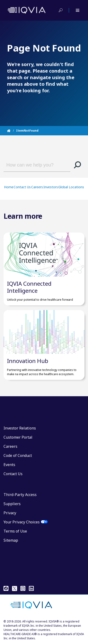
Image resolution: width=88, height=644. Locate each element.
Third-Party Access (20, 495)
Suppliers (12, 504)
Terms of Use (15, 531)
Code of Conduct (18, 455)
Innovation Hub (28, 361)
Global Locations (71, 187)
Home (9, 187)
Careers (37, 187)
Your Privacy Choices (22, 522)
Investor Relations (20, 428)
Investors (51, 187)
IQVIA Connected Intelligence (29, 287)
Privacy (10, 513)
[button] (77, 165)
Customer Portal (18, 437)
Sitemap (11, 540)
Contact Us (22, 187)
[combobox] (33, 165)
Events (9, 465)
